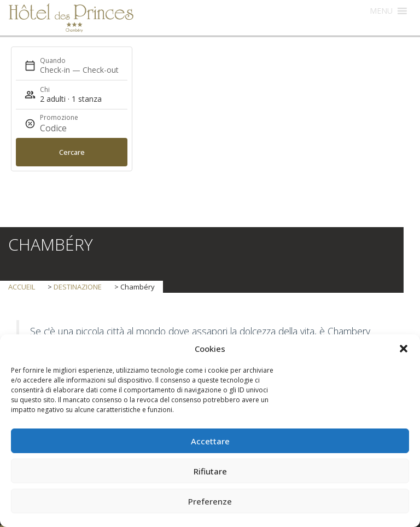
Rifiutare (210, 471)
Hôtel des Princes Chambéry (71, 18)
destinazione (78, 287)
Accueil (22, 287)
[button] (404, 349)
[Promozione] (66, 128)
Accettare (210, 441)
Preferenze (210, 501)
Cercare (72, 152)
